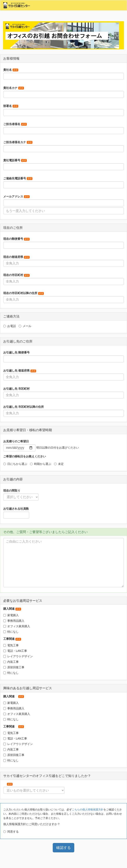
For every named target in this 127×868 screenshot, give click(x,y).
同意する (11, 832)
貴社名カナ (14, 88)
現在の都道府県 (16, 257)
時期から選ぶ (41, 464)
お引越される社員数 (16, 509)
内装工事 (11, 662)
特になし (11, 632)
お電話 (10, 326)
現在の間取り (12, 491)
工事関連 (12, 639)
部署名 (11, 106)
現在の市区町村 (16, 275)
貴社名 (11, 70)
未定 (59, 464)
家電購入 (11, 615)
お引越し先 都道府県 (20, 371)
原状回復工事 (14, 667)
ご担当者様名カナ (18, 142)
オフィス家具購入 (17, 626)
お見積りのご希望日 (16, 441)
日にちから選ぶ (15, 464)
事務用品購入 (14, 621)
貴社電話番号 (15, 160)
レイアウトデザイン (18, 656)
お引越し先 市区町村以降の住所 (24, 407)
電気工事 (11, 645)
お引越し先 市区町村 (16, 389)
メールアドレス (16, 196)
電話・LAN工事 (15, 651)
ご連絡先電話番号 (18, 178)
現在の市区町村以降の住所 (24, 293)
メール (25, 326)
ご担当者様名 (15, 124)
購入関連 (12, 609)
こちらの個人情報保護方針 (88, 810)
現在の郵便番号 (16, 239)
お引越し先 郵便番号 (16, 352)
